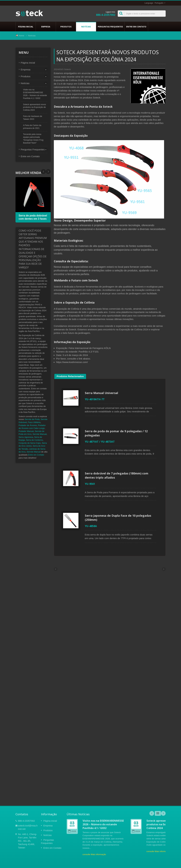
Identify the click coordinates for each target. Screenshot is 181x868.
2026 (72, 831)
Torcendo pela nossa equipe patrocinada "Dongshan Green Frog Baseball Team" (33, 139)
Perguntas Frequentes (110, 27)
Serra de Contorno (34, 440)
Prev (48, 172)
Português (159, 3)
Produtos (66, 27)
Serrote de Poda (32, 419)
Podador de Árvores (28, 425)
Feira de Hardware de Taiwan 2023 (33, 118)
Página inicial (26, 27)
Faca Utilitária (34, 422)
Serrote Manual (40, 434)
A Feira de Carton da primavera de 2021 (32, 127)
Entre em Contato (136, 27)
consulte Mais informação (94, 854)
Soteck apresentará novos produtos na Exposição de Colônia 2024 (35, 107)
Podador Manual (26, 431)
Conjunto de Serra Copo (30, 443)
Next (43, 172)
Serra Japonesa (26, 437)
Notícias (86, 27)
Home (21, 36)
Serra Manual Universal (101, 393)
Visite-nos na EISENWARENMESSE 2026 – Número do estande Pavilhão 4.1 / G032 (35, 94)
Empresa (46, 27)
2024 (136, 831)
